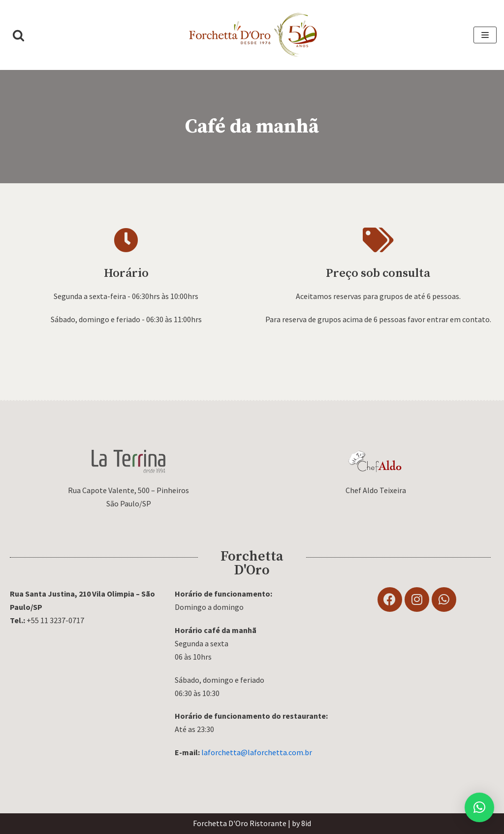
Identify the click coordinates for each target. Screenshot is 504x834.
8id (306, 823)
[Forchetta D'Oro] (252, 35)
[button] (18, 35)
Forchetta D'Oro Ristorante (240, 823)
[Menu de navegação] (485, 35)
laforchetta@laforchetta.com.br (257, 752)
